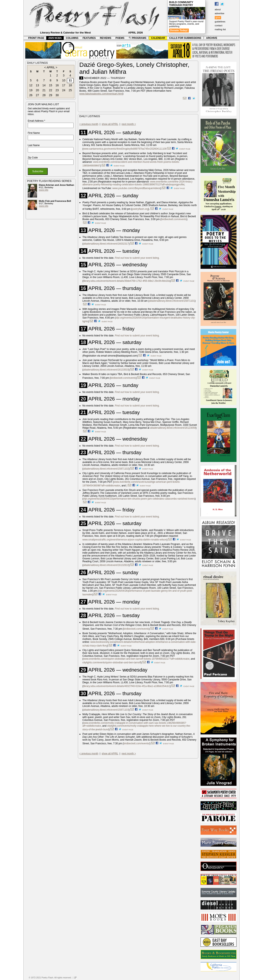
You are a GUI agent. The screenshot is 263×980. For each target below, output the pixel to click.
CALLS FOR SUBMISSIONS (185, 38)
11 (70, 80)
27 (37, 95)
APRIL (51, 67)
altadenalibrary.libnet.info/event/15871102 (106, 469)
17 (64, 85)
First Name (34, 133)
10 (64, 80)
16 (57, 85)
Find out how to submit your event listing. (137, 258)
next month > (129, 124)
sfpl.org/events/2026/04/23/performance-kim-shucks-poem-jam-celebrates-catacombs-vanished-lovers (139, 499)
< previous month (89, 124)
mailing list (220, 29)
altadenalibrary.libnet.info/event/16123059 (173, 428)
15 (51, 85)
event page (185, 149)
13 (37, 85)
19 (31, 90)
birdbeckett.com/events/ (137, 743)
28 (44, 95)
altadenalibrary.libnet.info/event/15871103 (106, 710)
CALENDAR (158, 38)
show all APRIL (110, 124)
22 (51, 90)
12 (31, 85)
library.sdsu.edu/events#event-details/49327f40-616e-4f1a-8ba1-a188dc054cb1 (127, 686)
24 (64, 90)
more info (44, 190)
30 (57, 95)
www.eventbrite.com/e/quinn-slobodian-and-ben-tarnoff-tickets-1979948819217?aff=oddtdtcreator (136, 659)
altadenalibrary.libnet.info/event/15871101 (172, 301)
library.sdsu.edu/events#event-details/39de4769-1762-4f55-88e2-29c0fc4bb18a (127, 281)
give (218, 17)
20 (37, 90)
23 (57, 90)
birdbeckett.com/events (174, 219)
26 (31, 95)
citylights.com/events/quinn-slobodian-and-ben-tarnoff (112, 663)
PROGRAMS (137, 38)
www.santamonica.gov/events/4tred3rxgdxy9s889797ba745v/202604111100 (125, 149)
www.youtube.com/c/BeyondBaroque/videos (136, 188)
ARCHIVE (212, 38)
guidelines (220, 22)
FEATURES (89, 38)
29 (51, 95)
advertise (220, 13)
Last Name (34, 145)
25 (70, 90)
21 (44, 90)
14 (44, 85)
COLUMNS (72, 38)
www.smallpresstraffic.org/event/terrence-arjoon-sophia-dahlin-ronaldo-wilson (125, 540)
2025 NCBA (55, 38)
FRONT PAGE (36, 38)
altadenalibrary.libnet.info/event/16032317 (106, 244)
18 (70, 85)
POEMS (120, 38)
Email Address (36, 121)
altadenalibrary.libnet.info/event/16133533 (106, 370)
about (218, 9)
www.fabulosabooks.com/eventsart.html (101, 94)
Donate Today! (179, 30)
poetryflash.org (140, 209)
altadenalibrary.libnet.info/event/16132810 (106, 565)
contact (219, 25)
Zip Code (33, 158)
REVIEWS (106, 38)
